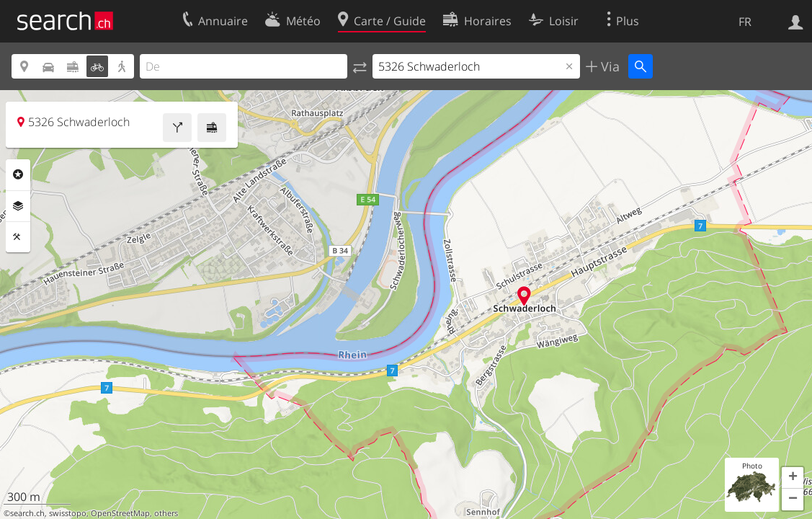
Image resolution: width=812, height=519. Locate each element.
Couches (18, 206)
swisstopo (68, 513)
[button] (793, 478)
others (166, 513)
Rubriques (18, 174)
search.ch (27, 513)
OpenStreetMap (120, 513)
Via (608, 66)
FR (745, 22)
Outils (18, 237)
